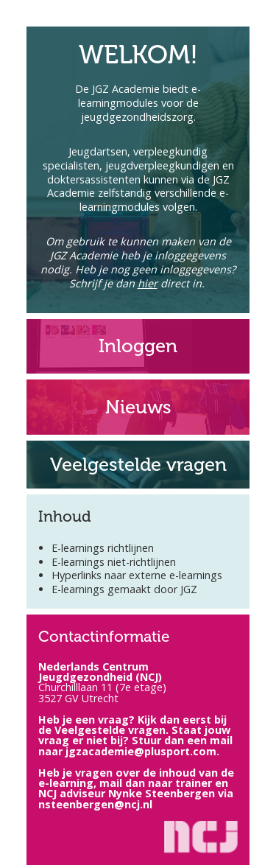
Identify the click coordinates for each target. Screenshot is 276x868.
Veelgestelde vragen (110, 730)
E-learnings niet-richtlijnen (114, 562)
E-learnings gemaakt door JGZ (124, 589)
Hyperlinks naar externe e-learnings (137, 575)
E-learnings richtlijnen (103, 548)
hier (148, 283)
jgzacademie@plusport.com (141, 751)
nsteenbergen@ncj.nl (95, 804)
